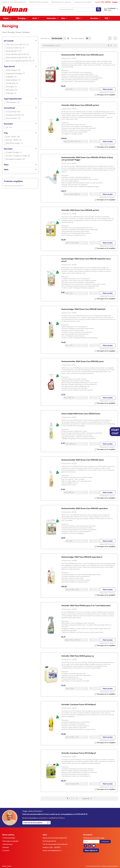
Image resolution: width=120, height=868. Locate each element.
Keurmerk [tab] (8, 149)
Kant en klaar (14, 118)
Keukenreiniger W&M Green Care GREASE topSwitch (83, 309)
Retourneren (8, 844)
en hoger (15, 143)
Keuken (19, 32)
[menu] (60, 18)
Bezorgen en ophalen (11, 841)
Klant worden (108, 89)
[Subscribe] (105, 842)
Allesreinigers (14, 70)
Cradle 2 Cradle (14, 152)
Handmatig (12, 83)
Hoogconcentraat (15, 115)
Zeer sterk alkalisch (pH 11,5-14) (21, 61)
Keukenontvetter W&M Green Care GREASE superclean (85, 508)
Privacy (9, 866)
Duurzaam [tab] (8, 124)
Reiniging (11, 32)
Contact (6, 850)
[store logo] (15, 10)
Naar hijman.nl (91, 850)
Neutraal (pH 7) (14, 51)
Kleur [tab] (6, 165)
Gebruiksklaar (14, 80)
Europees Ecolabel (16, 159)
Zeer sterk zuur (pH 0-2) (18, 44)
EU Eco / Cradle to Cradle (19, 156)
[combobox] (80, 9)
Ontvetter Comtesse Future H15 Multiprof (79, 704)
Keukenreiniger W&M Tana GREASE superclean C (82, 557)
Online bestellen (9, 838)
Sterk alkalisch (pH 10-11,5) (19, 58)
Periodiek (12, 87)
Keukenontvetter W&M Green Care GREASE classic (83, 460)
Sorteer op (45, 38)
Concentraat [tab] (9, 108)
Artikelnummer (66, 58)
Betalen (6, 847)
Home (4, 32)
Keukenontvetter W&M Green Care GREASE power (83, 55)
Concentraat (14, 112)
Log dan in (112, 92)
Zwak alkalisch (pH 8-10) (18, 54)
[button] (88, 95)
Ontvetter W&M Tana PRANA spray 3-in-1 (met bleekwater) (86, 606)
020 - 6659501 (55, 847)
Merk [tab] (6, 170)
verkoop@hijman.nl (54, 850)
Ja (9, 127)
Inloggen (115, 2)
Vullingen (12, 93)
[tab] (18, 835)
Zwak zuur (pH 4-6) (16, 48)
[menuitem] (6, 18)
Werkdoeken (13, 102)
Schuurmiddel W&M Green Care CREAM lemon (81, 414)
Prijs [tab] (6, 133)
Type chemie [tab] (9, 66)
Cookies (4, 866)
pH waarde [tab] (9, 41)
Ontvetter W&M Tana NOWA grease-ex (78, 656)
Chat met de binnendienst (33, 823)
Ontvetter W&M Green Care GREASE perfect (80, 105)
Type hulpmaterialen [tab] (13, 99)
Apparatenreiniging (16, 73)
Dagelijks (12, 77)
